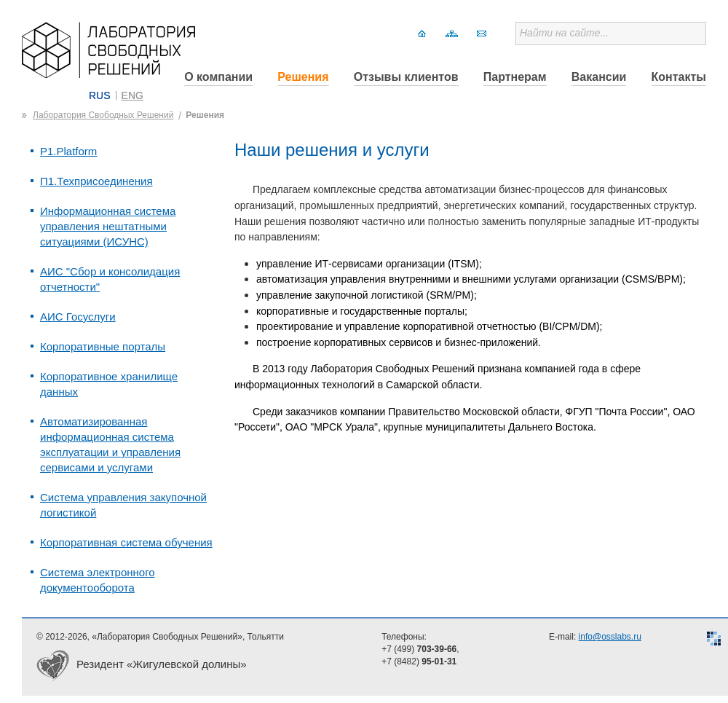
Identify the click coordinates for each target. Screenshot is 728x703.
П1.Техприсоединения (96, 181)
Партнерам (515, 77)
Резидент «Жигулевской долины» (162, 664)
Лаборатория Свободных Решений (103, 115)
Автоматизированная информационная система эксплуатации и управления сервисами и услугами (110, 444)
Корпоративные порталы (103, 346)
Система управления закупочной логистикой (123, 505)
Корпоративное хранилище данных (109, 384)
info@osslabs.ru (610, 637)
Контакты (679, 77)
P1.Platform (68, 151)
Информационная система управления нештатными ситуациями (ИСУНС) (108, 226)
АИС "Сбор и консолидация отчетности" (110, 279)
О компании (218, 77)
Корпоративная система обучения (126, 542)
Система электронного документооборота (98, 580)
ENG (132, 95)
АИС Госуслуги (78, 317)
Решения (303, 77)
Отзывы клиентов (406, 77)
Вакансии (599, 77)
